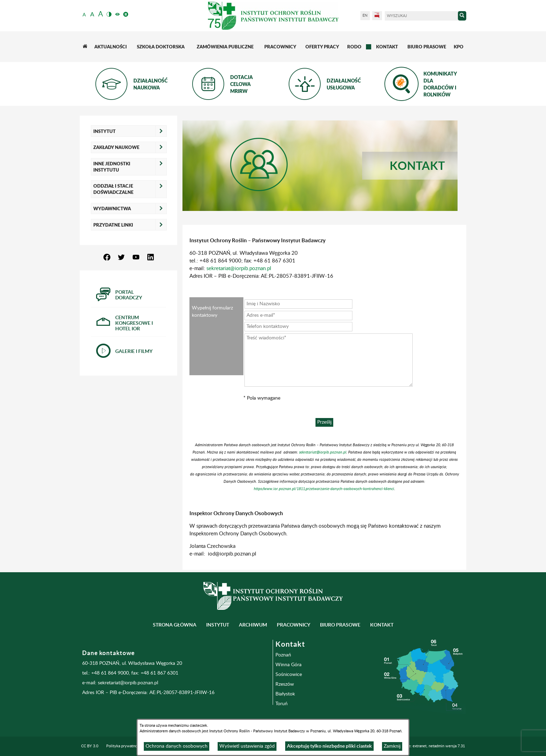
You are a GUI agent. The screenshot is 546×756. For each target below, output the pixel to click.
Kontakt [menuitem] (382, 625)
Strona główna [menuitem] (175, 625)
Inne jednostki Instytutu (112, 167)
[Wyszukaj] (421, 16)
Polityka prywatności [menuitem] (124, 746)
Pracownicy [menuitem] (294, 625)
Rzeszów (285, 684)
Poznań (283, 655)
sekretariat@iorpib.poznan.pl (239, 269)
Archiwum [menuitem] (253, 625)
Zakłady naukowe (116, 147)
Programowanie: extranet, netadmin (424, 746)
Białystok (285, 694)
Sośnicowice (289, 675)
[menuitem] (85, 47)
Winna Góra (288, 665)
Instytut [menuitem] (218, 625)
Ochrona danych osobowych (177, 746)
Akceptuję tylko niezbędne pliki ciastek (329, 746)
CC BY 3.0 (90, 746)
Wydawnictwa (112, 208)
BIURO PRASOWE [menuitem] (340, 625)
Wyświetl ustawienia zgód (247, 746)
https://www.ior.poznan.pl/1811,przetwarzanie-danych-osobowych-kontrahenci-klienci (324, 489)
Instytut (104, 131)
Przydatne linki (113, 225)
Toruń (282, 704)
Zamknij (392, 746)
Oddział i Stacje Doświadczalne (113, 189)
